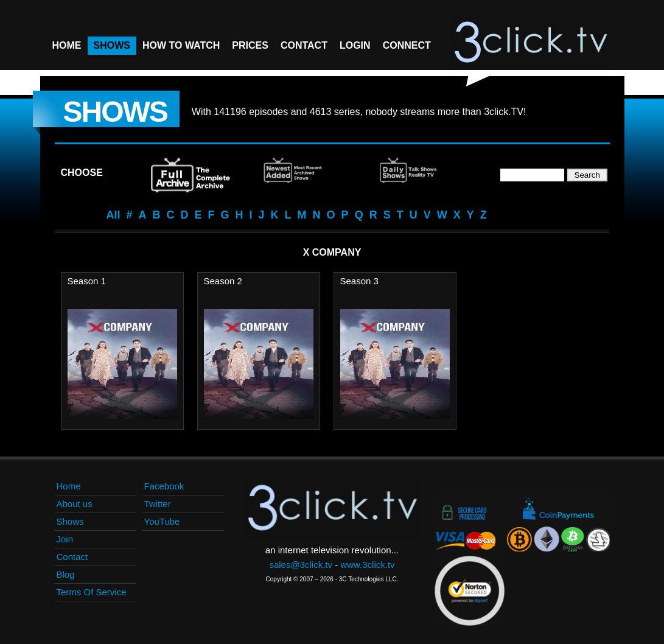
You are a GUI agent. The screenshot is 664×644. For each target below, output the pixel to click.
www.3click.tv (367, 565)
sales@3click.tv (301, 565)
